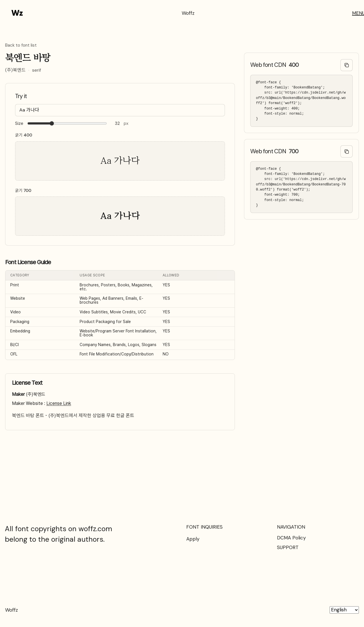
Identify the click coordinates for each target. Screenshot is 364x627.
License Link (59, 403)
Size (19, 124)
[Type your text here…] (120, 110)
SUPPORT (288, 547)
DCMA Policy (291, 538)
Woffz (188, 13)
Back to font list (21, 45)
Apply (193, 539)
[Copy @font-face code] (347, 65)
